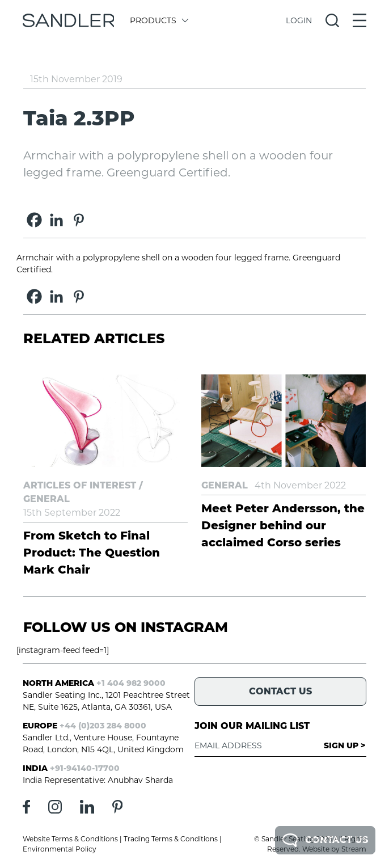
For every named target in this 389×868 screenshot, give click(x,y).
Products (158, 20)
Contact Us (325, 840)
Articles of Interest (80, 485)
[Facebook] (34, 220)
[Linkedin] (56, 220)
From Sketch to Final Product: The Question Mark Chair (92, 553)
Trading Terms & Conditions (171, 839)
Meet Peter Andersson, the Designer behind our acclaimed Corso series (283, 525)
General (46, 499)
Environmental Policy (60, 849)
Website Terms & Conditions (70, 839)
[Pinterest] (79, 220)
